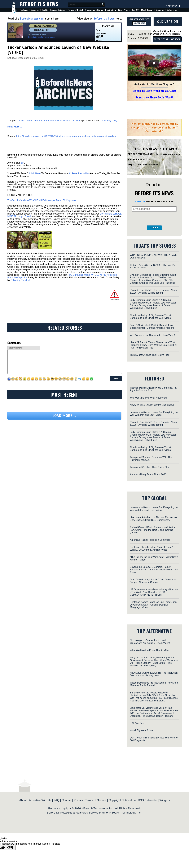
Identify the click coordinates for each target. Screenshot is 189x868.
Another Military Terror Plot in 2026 (148, 474)
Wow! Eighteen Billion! (142, 730)
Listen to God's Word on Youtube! (154, 91)
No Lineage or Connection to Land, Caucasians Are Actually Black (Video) (150, 642)
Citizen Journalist (79, 173)
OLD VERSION (168, 22)
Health (45, 10)
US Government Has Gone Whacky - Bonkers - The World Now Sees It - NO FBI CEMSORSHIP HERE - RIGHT (154, 592)
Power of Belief (75, 10)
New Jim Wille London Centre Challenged (152, 405)
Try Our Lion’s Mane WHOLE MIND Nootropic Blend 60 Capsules (42, 200)
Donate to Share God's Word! (154, 97)
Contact (67, 800)
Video (127, 10)
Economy (35, 10)
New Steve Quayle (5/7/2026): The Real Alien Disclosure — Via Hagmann (154, 674)
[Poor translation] (11, 848)
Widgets (165, 800)
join (22, 163)
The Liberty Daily (108, 121)
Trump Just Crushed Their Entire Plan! (150, 355)
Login (169, 6)
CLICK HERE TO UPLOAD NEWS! (167, 39)
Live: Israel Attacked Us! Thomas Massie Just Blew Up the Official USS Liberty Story (154, 519)
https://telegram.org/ (168, 154)
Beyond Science (58, 10)
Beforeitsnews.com (32, 19)
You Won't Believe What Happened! (149, 398)
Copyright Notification (122, 800)
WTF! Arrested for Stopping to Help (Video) (152, 335)
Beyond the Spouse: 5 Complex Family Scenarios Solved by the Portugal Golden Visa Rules (154, 570)
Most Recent (147, 10)
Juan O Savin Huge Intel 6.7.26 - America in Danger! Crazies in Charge (153, 581)
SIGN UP (140, 201)
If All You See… (138, 723)
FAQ (57, 800)
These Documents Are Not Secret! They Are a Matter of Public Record (154, 684)
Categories (172, 10)
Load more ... (64, 416)
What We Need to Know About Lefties (150, 650)
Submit (154, 228)
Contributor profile (36, 37)
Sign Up (177, 6)
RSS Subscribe (148, 800)
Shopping (160, 10)
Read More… (15, 127)
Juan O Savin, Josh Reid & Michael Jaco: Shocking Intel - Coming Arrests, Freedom (152, 327)
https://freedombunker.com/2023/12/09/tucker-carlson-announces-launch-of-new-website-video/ (66, 136)
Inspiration (111, 10)
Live (120, 10)
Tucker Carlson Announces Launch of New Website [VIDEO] (49, 121)
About (23, 800)
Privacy (78, 800)
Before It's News (39, 4)
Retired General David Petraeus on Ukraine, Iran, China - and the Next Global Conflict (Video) (153, 530)
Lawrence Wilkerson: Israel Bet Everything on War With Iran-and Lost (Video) (154, 414)
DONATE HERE (139, 23)
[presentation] (154, 219)
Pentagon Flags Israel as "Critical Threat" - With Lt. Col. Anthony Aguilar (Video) (152, 548)
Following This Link (21, 280)
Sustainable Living (94, 10)
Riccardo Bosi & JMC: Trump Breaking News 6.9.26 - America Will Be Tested (153, 291)
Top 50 (135, 10)
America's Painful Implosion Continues (150, 540)
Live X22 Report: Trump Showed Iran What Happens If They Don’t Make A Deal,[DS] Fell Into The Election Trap (153, 345)
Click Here (35, 173)
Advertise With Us (40, 800)
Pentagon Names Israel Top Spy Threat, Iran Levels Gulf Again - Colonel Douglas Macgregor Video (153, 605)
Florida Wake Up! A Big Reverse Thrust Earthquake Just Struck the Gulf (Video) (151, 317)
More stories (50, 37)
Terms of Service (96, 800)
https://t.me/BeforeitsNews (143, 165)
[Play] (154, 63)
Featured (24, 10)
